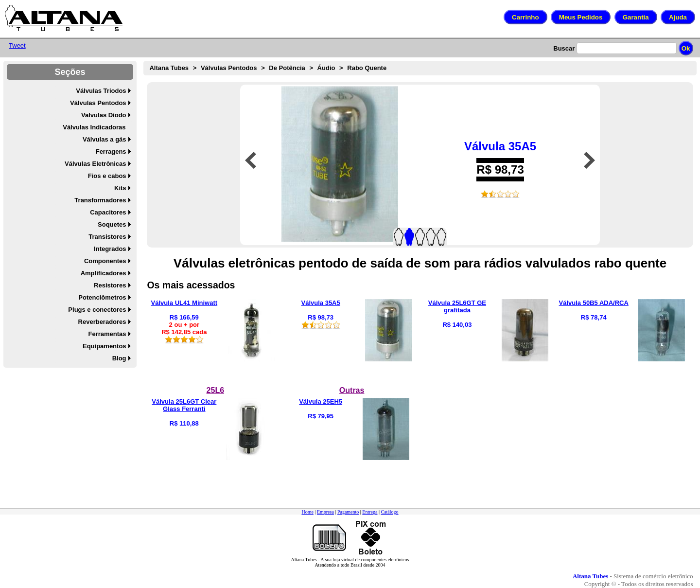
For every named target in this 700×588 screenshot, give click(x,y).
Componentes (105, 261)
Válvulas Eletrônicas (95, 164)
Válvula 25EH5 (321, 401)
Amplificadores (104, 273)
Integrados (110, 249)
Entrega (370, 512)
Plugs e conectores (97, 310)
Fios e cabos (107, 176)
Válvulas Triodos (101, 91)
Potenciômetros (102, 297)
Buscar (564, 48)
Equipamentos (105, 346)
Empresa (325, 512)
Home (307, 512)
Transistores (107, 237)
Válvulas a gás (105, 139)
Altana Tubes (169, 68)
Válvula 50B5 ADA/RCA (594, 303)
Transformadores (100, 200)
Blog (119, 358)
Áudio (326, 68)
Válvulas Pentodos (98, 103)
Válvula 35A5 (500, 146)
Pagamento (348, 512)
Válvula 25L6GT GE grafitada (457, 306)
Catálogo (389, 512)
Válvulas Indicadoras (94, 127)
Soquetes (112, 224)
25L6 (215, 390)
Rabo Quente (367, 68)
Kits (120, 188)
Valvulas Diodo (104, 115)
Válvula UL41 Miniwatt (184, 303)
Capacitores (108, 212)
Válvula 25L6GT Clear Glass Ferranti (184, 405)
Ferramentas (107, 334)
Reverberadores (102, 322)
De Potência (287, 68)
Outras (352, 390)
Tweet (17, 45)
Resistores (110, 285)
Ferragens (111, 151)
